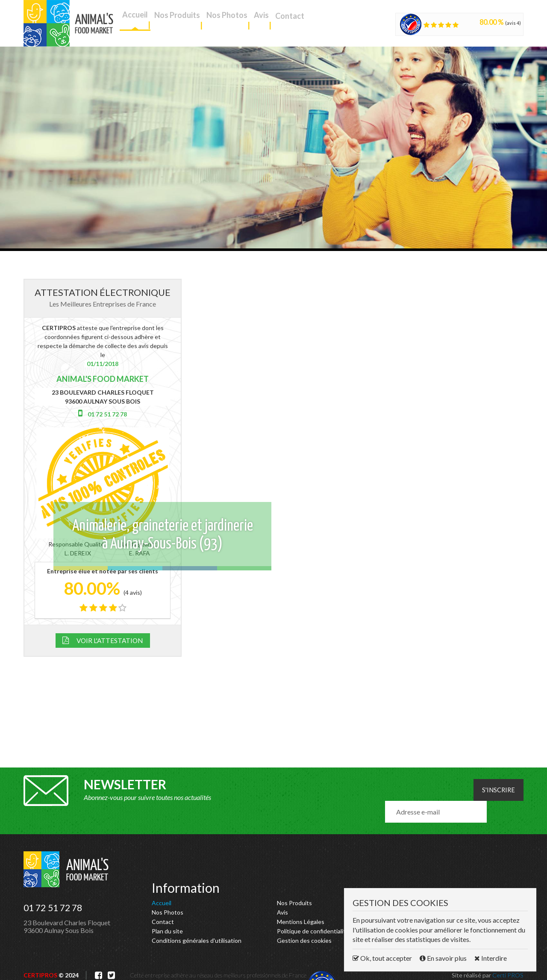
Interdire (491, 958)
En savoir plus (444, 958)
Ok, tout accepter (383, 958)
